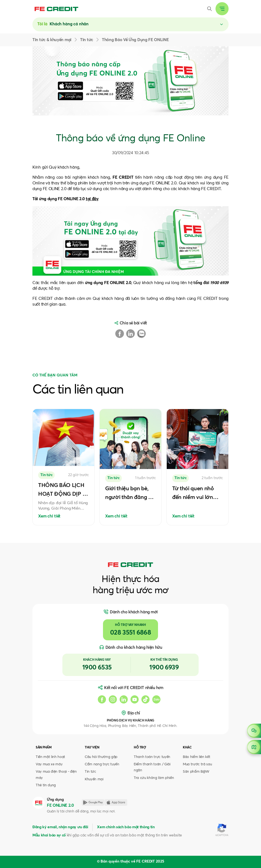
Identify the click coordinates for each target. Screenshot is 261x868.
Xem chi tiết (49, 516)
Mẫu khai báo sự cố (49, 835)
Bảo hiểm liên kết (196, 757)
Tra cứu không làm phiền (154, 778)
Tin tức (90, 772)
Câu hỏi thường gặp (101, 757)
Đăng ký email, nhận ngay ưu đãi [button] (60, 827)
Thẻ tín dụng (46, 785)
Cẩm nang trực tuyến (102, 764)
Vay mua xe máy (49, 764)
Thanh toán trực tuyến (152, 757)
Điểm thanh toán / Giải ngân (152, 767)
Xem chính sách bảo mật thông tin (126, 827)
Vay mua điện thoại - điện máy (56, 775)
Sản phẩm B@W (196, 772)
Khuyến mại (94, 779)
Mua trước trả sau (197, 764)
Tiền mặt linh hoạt (50, 757)
